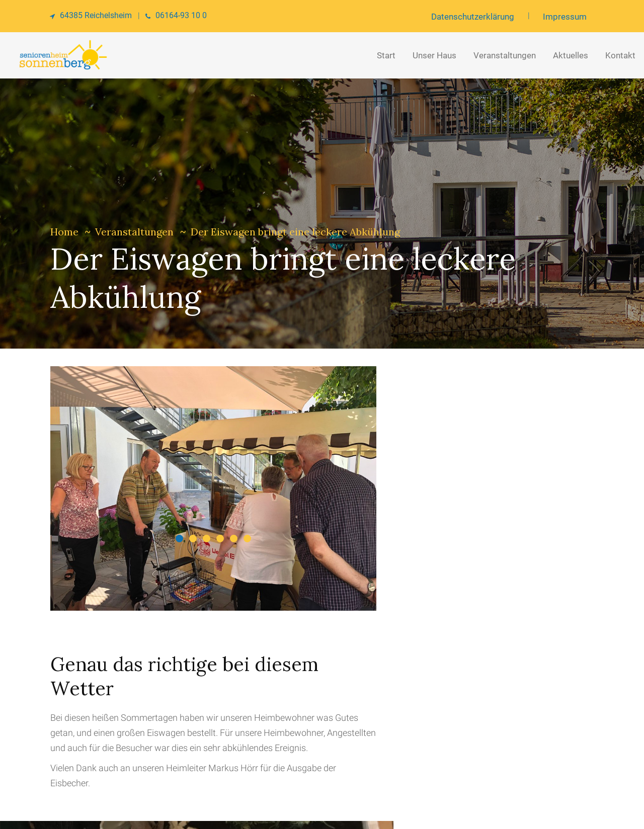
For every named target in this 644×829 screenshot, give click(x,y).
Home (64, 232)
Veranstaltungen (134, 232)
